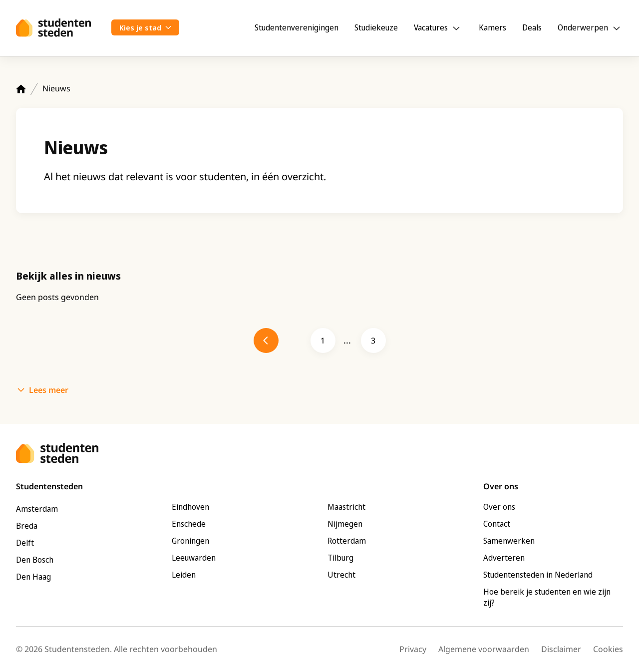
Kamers (492, 27)
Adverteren (504, 558)
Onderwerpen (583, 27)
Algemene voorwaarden (484, 649)
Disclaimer (561, 649)
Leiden (184, 575)
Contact (497, 524)
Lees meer (49, 390)
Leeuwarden (194, 558)
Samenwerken (509, 541)
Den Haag (33, 577)
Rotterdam (347, 541)
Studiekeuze (376, 27)
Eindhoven (190, 507)
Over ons (499, 507)
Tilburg (340, 558)
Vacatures (431, 27)
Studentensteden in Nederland (538, 575)
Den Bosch (35, 560)
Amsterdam (37, 509)
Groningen (190, 541)
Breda (27, 526)
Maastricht (346, 507)
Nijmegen (345, 524)
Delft (25, 543)
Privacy (413, 649)
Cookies (608, 649)
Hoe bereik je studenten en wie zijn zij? (547, 597)
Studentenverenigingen (297, 27)
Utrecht (341, 575)
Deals (532, 27)
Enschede (189, 524)
